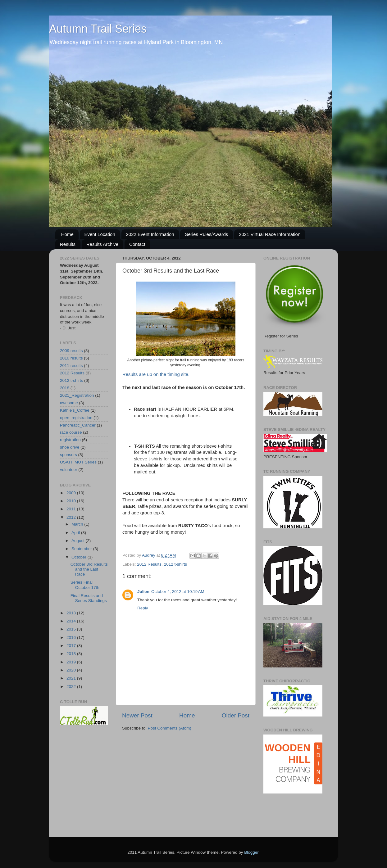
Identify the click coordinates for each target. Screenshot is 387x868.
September (82, 549)
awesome (69, 403)
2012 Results (149, 564)
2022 (72, 687)
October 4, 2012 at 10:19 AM (178, 592)
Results (68, 244)
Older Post (236, 715)
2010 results (71, 358)
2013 (72, 613)
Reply (143, 608)
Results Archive (102, 244)
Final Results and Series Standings (89, 598)
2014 (72, 621)
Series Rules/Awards (206, 234)
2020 (72, 670)
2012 (72, 517)
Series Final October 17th (85, 585)
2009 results (71, 351)
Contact (137, 244)
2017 (72, 646)
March (78, 524)
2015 (72, 629)
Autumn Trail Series (98, 29)
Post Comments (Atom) (170, 728)
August (79, 541)
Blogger (251, 852)
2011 (72, 509)
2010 (72, 501)
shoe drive (70, 447)
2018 (65, 388)
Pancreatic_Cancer (78, 425)
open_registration (76, 418)
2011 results (71, 366)
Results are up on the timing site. (156, 374)
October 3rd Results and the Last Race (89, 569)
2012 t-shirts (175, 564)
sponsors (68, 455)
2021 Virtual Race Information (270, 234)
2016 (72, 637)
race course (71, 432)
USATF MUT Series (78, 462)
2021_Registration (77, 395)
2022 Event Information (150, 234)
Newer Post (137, 715)
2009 (72, 493)
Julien (143, 592)
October (80, 557)
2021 (72, 678)
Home (67, 234)
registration (70, 440)
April (76, 533)
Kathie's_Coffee (75, 410)
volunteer (69, 470)
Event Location (100, 234)
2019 (72, 662)
